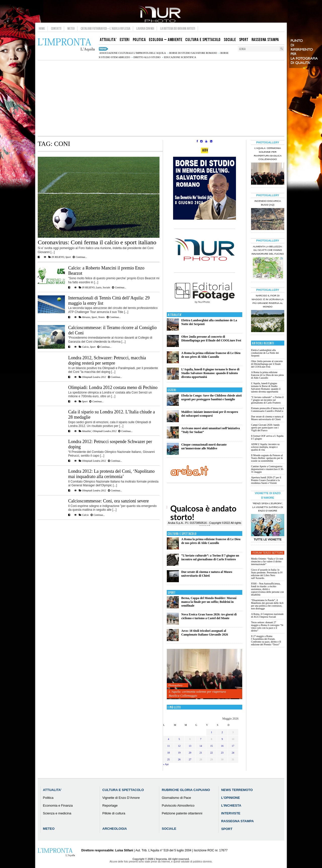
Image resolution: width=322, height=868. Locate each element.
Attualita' (87, 431)
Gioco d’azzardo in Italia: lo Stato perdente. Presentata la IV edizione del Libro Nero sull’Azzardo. (267, 574)
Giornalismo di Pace (176, 798)
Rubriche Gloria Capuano (186, 790)
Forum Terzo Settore (268, 553)
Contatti (56, 28)
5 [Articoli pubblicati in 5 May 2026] (179, 739)
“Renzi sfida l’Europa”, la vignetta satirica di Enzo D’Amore (268, 507)
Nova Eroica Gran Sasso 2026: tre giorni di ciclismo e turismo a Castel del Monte (209, 616)
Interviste (231, 813)
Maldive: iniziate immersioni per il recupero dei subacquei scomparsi (210, 414)
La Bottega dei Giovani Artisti (178, 28)
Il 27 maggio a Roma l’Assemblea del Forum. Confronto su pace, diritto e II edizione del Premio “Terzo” (266, 640)
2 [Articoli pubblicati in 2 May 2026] (222, 732)
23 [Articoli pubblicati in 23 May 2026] (222, 753)
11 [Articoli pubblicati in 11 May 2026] (169, 746)
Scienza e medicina (57, 813)
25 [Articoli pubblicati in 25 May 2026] (169, 759)
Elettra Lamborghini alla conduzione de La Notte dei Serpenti (265, 353)
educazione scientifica (180, 57)
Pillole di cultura (114, 813)
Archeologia (115, 829)
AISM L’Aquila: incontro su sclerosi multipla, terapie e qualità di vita (265, 447)
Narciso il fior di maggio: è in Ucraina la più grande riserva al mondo (268, 301)
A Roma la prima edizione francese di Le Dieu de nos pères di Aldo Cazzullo (211, 355)
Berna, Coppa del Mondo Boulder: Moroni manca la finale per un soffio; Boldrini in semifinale (209, 602)
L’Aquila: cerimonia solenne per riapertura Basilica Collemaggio (197, 694)
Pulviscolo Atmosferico (178, 805)
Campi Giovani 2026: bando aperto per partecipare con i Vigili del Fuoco (265, 428)
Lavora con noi (145, 28)
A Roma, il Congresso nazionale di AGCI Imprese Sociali (267, 615)
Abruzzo (86, 317)
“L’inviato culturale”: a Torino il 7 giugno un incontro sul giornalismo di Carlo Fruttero (210, 557)
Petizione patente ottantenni (182, 813)
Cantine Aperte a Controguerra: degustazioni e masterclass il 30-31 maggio (267, 469)
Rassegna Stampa (237, 821)
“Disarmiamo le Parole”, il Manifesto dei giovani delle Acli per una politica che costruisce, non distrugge (267, 604)
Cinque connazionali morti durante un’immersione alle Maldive (204, 446)
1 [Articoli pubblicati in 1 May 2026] (211, 732)
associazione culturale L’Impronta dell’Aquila (133, 53)
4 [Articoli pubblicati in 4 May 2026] (168, 739)
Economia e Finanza (58, 805)
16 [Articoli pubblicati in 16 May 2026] (222, 746)
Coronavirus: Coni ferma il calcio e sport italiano (97, 242)
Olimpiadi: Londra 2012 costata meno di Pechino (113, 387)
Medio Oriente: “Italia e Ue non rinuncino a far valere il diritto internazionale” (267, 561)
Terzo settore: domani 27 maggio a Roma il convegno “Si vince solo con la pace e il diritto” (267, 626)
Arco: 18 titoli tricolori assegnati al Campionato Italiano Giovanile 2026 (205, 633)
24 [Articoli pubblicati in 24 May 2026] (233, 753)
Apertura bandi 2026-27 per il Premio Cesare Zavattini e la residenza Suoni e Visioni (266, 480)
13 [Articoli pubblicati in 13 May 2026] (190, 746)
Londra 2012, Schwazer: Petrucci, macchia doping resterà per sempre (107, 360)
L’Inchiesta (231, 805)
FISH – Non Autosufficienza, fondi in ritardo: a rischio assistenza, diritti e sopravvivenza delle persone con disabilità (267, 589)
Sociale (106, 287)
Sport (68, 257)
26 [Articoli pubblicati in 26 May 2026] (179, 759)
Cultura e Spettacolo (182, 534)
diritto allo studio (147, 57)
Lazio (99, 287)
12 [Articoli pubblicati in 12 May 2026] (179, 746)
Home (42, 28)
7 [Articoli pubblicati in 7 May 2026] (201, 739)
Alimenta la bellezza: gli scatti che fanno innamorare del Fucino (268, 250)
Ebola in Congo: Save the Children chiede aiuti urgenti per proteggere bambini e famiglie (212, 397)
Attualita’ (52, 790)
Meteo (71, 28)
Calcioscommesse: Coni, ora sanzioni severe (108, 501)
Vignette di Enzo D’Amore (121, 798)
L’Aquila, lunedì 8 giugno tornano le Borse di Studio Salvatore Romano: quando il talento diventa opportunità (210, 373)
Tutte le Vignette (268, 539)
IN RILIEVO (58, 257)
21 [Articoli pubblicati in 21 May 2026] (201, 753)
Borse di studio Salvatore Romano (193, 53)
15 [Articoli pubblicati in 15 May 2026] (212, 746)
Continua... (80, 257)
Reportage (110, 805)
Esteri (172, 390)
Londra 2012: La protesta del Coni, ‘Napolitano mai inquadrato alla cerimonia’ (111, 474)
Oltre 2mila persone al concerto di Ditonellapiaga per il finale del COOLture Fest (211, 339)
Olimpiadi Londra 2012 (94, 377)
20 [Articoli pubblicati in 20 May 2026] (190, 753)
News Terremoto (237, 790)
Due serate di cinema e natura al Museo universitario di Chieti (207, 574)
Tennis (101, 317)
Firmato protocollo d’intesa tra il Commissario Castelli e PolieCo (268, 410)
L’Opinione (230, 798)
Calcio (85, 347)
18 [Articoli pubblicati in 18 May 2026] (169, 753)
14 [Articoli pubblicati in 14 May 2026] (201, 746)
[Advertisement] (161, 98)
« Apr (166, 764)
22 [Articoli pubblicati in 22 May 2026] (212, 753)
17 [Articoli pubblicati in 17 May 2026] (233, 746)
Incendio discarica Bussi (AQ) (268, 203)
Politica (48, 798)
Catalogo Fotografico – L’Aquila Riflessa (106, 28)
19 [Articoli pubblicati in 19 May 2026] (179, 753)
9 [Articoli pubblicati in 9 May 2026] (222, 739)
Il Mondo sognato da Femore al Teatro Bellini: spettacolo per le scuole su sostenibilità (267, 458)
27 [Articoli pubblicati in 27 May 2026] (190, 759)
